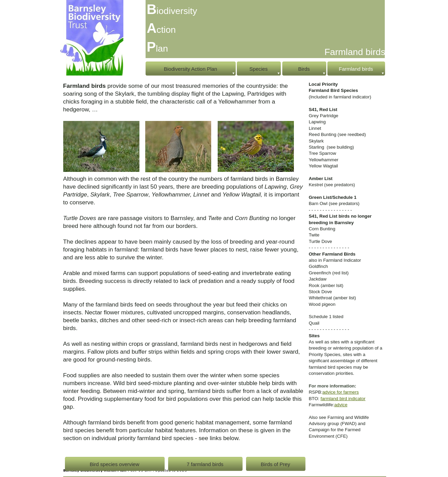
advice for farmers (340, 392)
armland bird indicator (344, 399)
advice (341, 405)
